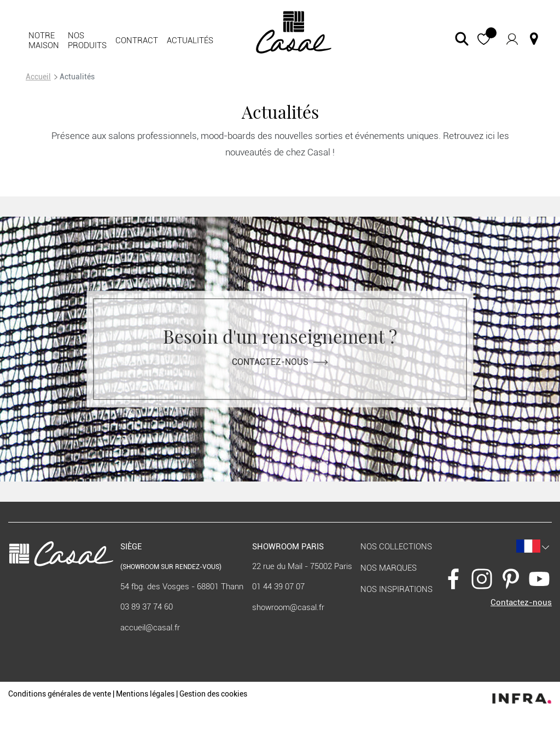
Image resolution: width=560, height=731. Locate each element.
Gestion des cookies (213, 694)
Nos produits (87, 40)
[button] (484, 39)
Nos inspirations (396, 589)
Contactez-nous (280, 361)
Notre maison (44, 40)
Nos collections (396, 547)
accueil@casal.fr (150, 628)
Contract (137, 40)
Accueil (38, 77)
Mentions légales (145, 694)
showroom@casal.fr (288, 607)
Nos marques (389, 568)
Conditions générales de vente (60, 694)
